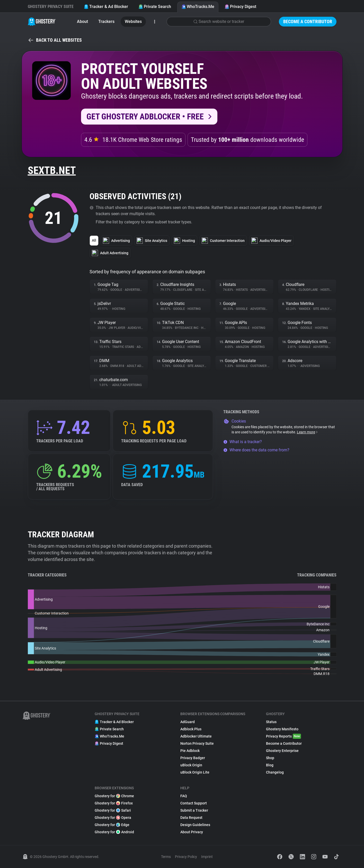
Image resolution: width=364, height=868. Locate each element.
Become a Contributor (308, 21)
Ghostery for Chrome (114, 796)
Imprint (207, 857)
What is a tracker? (243, 442)
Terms (166, 857)
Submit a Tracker (194, 810)
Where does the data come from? (256, 450)
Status (271, 722)
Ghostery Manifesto (282, 729)
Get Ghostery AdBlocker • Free (145, 117)
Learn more (308, 432)
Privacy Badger (193, 758)
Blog (270, 765)
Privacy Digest (240, 7)
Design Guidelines (195, 825)
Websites (133, 21)
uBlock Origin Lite (195, 772)
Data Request (191, 818)
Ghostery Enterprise (282, 751)
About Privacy (192, 832)
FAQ (184, 796)
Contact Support (194, 803)
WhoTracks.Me (198, 7)
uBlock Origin (191, 765)
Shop (270, 758)
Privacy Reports (283, 736)
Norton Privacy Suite (197, 743)
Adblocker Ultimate (196, 736)
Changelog (275, 772)
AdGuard (188, 722)
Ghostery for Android (114, 832)
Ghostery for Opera (113, 818)
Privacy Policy (186, 857)
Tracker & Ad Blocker (106, 7)
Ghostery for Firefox (114, 803)
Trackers (106, 21)
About (82, 21)
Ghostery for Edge (112, 825)
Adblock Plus (191, 729)
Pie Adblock (190, 751)
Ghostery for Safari (113, 810)
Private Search (155, 7)
